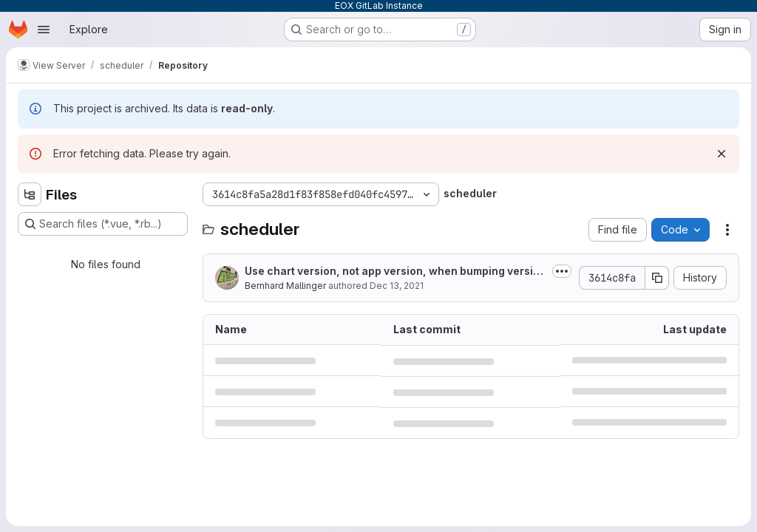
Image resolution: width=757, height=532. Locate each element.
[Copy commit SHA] (657, 278)
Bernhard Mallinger (285, 286)
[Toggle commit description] (562, 271)
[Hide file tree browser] (30, 194)
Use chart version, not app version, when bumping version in (396, 272)
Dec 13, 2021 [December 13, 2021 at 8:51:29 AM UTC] (397, 286)
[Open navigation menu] (44, 30)
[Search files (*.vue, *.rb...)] (103, 224)
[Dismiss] (722, 154)
